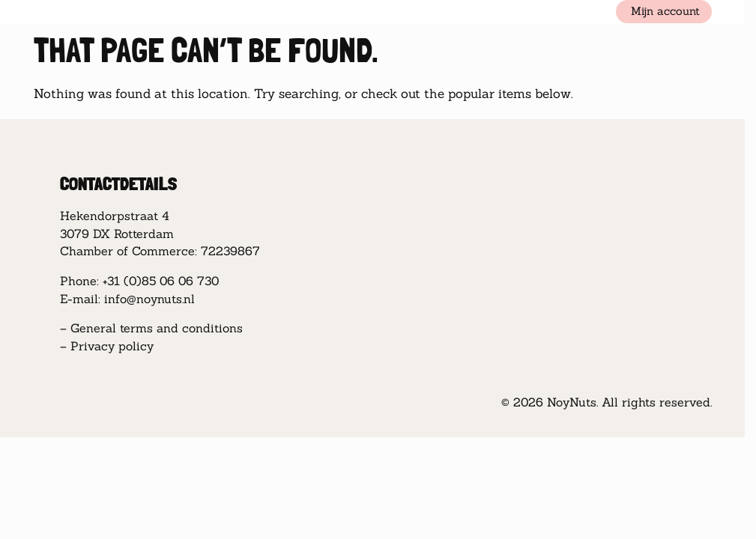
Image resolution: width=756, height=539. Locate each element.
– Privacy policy (107, 346)
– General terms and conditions (151, 328)
